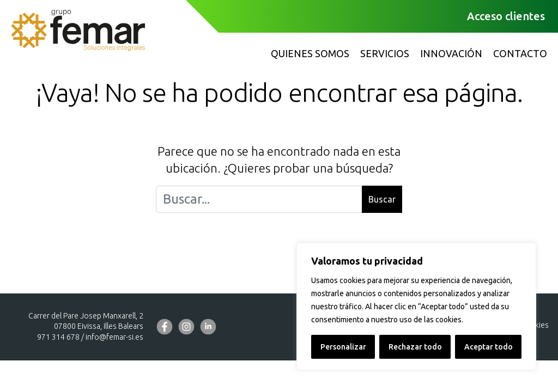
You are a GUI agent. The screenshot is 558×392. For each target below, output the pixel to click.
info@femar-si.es (114, 337)
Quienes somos (310, 53)
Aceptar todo (489, 347)
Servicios (385, 53)
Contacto (520, 53)
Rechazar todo (415, 347)
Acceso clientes (506, 16)
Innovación (451, 53)
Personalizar (343, 347)
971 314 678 (58, 337)
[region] (416, 307)
